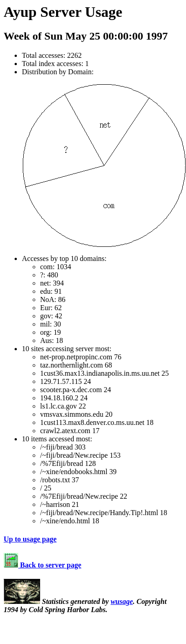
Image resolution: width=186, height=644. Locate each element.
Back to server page (42, 565)
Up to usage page (30, 539)
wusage (122, 601)
